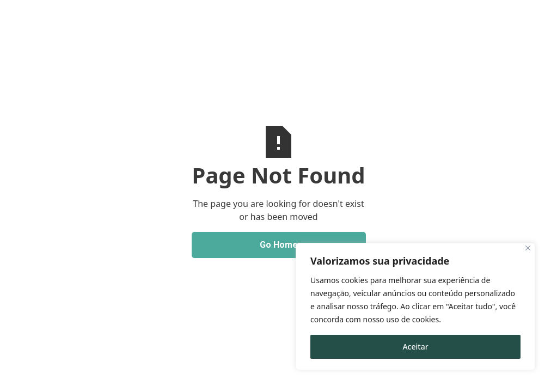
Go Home (279, 245)
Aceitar (415, 347)
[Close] (528, 248)
